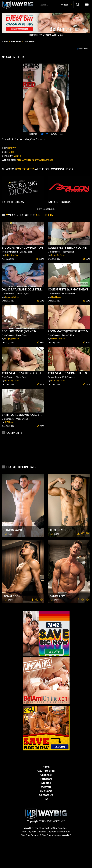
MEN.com (10, 422)
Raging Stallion (12, 297)
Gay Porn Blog (46, 771)
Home (5, 42)
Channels (46, 775)
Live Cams (46, 791)
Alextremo (58, 530)
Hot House (56, 297)
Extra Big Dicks (58, 255)
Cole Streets (30, 42)
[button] (66, 5)
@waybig (46, 787)
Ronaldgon (12, 596)
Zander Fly (57, 596)
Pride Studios (11, 255)
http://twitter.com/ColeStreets (35, 160)
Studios (46, 783)
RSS (46, 799)
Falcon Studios (58, 339)
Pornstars (46, 779)
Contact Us (46, 795)
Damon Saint (13, 530)
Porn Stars (16, 42)
